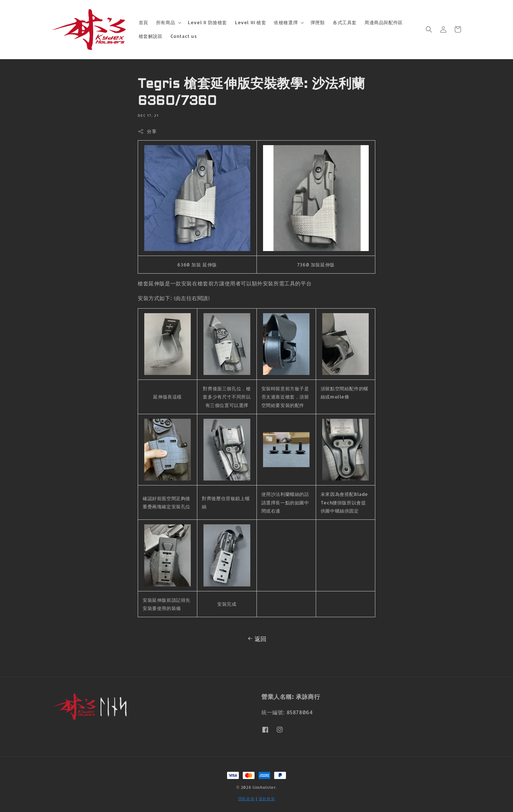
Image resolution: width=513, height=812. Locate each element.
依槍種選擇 (286, 22)
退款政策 (267, 799)
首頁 (143, 22)
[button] (429, 29)
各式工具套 (345, 22)
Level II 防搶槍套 (207, 22)
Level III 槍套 (250, 22)
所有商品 (166, 22)
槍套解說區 (151, 36)
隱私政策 (247, 799)
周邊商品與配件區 (384, 22)
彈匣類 (318, 22)
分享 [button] (147, 131)
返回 (256, 639)
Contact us (184, 36)
